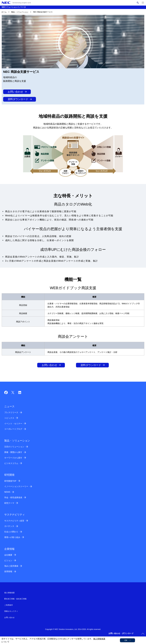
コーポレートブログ (13, 429)
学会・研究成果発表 (13, 498)
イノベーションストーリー (16, 486)
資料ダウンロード (18, 99)
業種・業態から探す (13, 452)
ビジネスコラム (11, 463)
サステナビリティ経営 (14, 521)
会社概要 (8, 555)
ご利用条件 (9, 605)
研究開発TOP (10, 481)
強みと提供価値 (11, 566)
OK (126, 640)
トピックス (9, 418)
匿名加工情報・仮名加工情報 (15, 599)
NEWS (7, 492)
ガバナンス (9, 526)
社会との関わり (11, 532)
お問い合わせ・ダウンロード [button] (121, 633)
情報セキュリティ (11, 611)
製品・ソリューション (20, 12)
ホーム (4, 12)
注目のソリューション (14, 447)
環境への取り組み (12, 537)
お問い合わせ (15, 92)
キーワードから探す (13, 458)
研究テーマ (9, 503)
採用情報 (8, 571)
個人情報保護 (99, 639)
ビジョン (8, 560)
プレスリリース (11, 412)
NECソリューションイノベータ (14, 7)
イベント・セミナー (13, 424)
